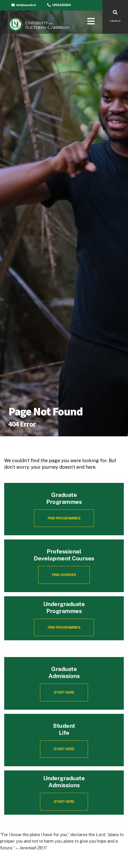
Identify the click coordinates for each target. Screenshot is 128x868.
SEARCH (115, 21)
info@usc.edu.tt (26, 5)
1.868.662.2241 (61, 5)
